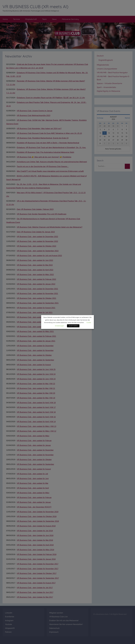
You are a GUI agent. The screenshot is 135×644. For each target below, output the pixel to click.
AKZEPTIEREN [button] (73, 326)
